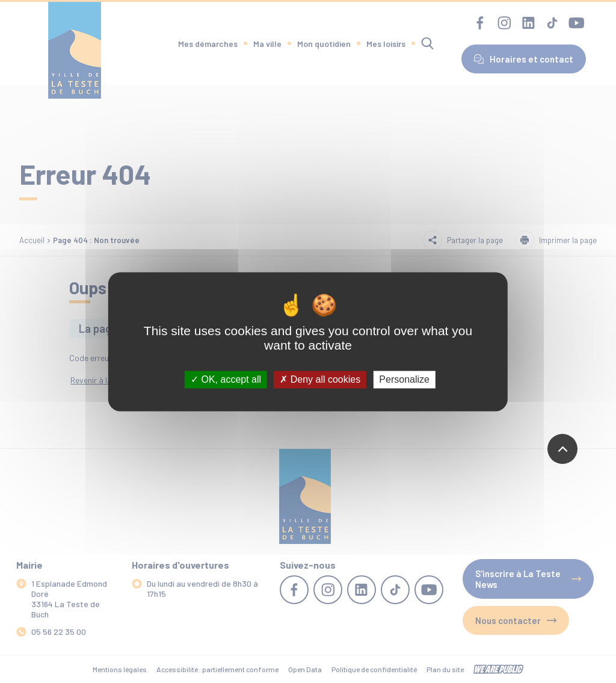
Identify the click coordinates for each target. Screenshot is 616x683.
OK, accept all (226, 379)
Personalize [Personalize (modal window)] (404, 379)
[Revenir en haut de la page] (562, 449)
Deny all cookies (320, 379)
